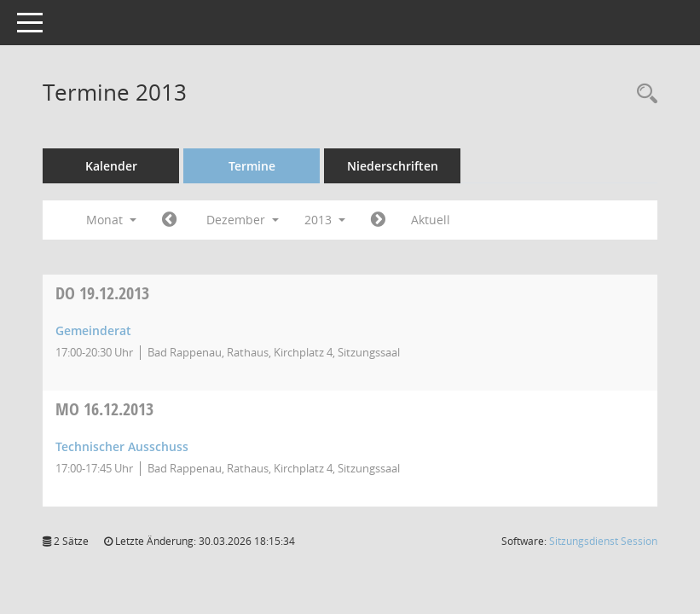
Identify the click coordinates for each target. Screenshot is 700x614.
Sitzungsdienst (603, 541)
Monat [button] (111, 220)
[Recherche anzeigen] (643, 94)
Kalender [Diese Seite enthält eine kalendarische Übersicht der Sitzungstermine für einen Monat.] (111, 166)
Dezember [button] (243, 220)
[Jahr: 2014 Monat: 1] (378, 220)
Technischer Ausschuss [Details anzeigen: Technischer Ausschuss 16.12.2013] (122, 446)
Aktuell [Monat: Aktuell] (431, 220)
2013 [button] (325, 220)
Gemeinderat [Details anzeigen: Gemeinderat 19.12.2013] (93, 330)
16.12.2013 (104, 409)
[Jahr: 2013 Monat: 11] (169, 220)
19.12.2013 (102, 293)
